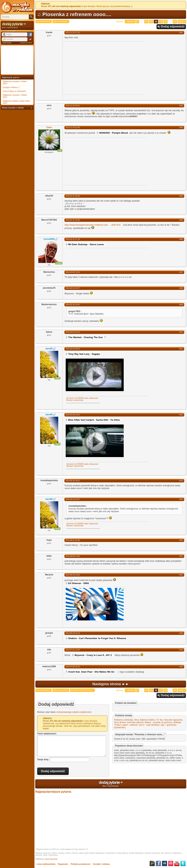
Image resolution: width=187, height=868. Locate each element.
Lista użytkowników (46, 864)
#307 (181, 272)
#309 (181, 305)
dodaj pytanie (111, 784)
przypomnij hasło (26, 43)
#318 (181, 633)
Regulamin (63, 864)
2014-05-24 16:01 (73, 481)
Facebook (158, 863)
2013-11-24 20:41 (73, 106)
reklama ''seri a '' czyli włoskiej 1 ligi (147, 725)
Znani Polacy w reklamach (14, 91)
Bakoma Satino (148, 720)
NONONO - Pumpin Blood (114, 133)
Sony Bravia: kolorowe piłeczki (129, 722)
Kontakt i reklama (101, 864)
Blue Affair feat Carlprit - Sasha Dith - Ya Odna (94, 420)
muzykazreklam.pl (43, 21)
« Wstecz (130, 22)
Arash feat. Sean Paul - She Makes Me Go (91, 672)
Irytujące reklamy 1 (11, 87)
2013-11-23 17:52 (73, 33)
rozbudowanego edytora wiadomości (74, 712)
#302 (181, 106)
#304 (181, 196)
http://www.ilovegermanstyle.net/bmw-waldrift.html (93, 225)
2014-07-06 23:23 (73, 667)
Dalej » (182, 22)
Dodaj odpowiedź (173, 27)
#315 (181, 540)
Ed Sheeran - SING (79, 583)
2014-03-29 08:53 (73, 349)
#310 (181, 332)
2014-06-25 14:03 (73, 575)
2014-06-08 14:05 (73, 556)
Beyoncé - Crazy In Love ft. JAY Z (93, 655)
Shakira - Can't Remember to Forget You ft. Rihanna (97, 638)
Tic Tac (160, 720)
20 (175, 22)
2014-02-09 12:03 (73, 272)
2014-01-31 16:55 (73, 220)
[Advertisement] (93, 68)
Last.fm (171, 863)
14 (146, 22)
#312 (181, 415)
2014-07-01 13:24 (73, 650)
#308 (181, 288)
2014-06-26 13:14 (73, 633)
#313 (181, 481)
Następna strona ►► (111, 684)
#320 (181, 667)
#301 (181, 33)
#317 (181, 575)
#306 (181, 239)
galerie (16, 78)
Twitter (183, 863)
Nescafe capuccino (173, 720)
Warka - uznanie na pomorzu (159, 722)
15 (151, 22)
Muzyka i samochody (75, 400)
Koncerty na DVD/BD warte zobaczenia (82, 398)
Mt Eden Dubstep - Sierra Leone (86, 244)
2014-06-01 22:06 (73, 540)
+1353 (59, 263)
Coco (49, 127)
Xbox (136, 720)
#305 (181, 220)
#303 (181, 128)
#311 (181, 349)
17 (161, 22)
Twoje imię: (43, 760)
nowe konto (7, 43)
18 (166, 22)
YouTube (177, 863)
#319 (181, 650)
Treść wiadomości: (47, 734)
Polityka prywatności (81, 864)
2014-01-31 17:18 (73, 239)
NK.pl (165, 863)
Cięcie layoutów (51, 859)
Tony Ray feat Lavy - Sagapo (84, 354)
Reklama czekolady (123, 720)
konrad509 (49, 239)
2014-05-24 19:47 (73, 499)
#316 (181, 556)
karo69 (49, 349)
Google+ (152, 863)
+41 (60, 150)
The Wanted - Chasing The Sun (86, 337)
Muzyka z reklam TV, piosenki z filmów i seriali (17, 7)
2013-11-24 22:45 (73, 128)
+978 (57, 378)
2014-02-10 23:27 (73, 288)
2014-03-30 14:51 (73, 415)
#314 (181, 499)
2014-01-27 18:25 (73, 196)
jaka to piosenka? (61, 21)
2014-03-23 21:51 (73, 332)
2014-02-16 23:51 (73, 305)
